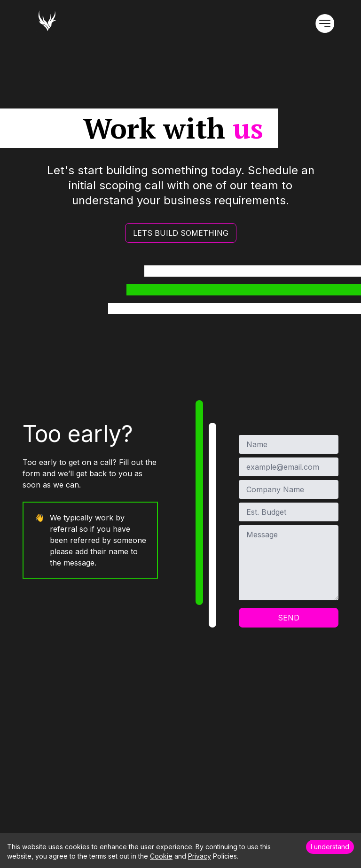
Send (289, 618)
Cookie (161, 856)
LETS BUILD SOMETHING (181, 233)
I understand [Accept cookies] (330, 847)
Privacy (200, 856)
